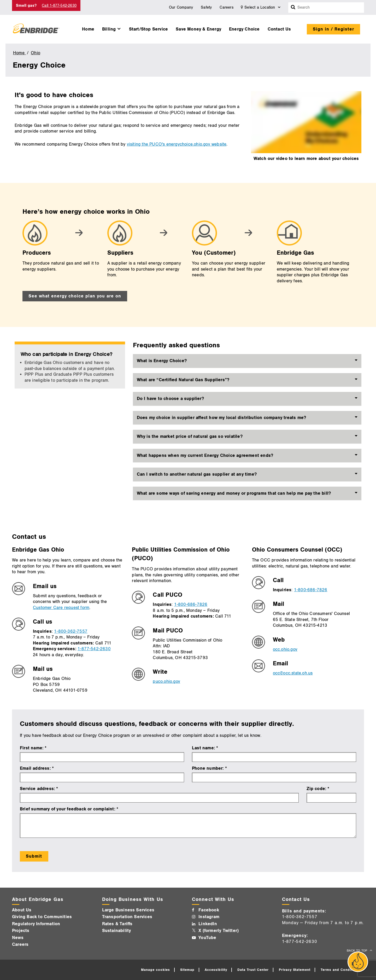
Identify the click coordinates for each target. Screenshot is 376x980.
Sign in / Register (333, 29)
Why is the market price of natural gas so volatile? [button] (190, 437)
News (18, 938)
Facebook (209, 910)
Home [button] (88, 29)
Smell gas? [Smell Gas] (26, 6)
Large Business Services (128, 910)
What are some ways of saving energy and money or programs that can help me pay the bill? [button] (234, 493)
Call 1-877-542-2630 (59, 6)
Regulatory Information (36, 924)
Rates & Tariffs (117, 924)
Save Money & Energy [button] (198, 29)
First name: (32, 748)
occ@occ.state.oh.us (293, 673)
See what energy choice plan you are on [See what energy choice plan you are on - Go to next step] (75, 296)
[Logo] (36, 29)
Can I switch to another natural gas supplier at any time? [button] (197, 474)
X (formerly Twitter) (219, 931)
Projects (21, 931)
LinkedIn (208, 924)
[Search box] (293, 8)
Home (19, 53)
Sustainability (117, 931)
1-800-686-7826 (191, 605)
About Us (22, 910)
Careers (226, 7)
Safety (206, 7)
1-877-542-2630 (94, 649)
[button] (112, 28)
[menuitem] (88, 28)
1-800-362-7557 (71, 631)
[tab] (247, 361)
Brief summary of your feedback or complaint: (68, 809)
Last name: (204, 748)
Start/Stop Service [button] (149, 29)
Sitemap (187, 970)
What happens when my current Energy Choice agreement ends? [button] (205, 456)
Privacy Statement (295, 970)
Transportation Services (127, 917)
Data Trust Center (253, 970)
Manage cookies (155, 970)
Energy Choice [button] (244, 29)
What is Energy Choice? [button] (162, 361)
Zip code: (316, 789)
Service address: (37, 789)
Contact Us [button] (279, 29)
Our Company (181, 7)
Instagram (209, 917)
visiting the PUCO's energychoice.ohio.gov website (177, 144)
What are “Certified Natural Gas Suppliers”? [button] (183, 380)
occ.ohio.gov (285, 649)
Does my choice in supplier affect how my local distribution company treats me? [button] (222, 418)
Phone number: (208, 768)
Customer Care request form (61, 608)
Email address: (36, 768)
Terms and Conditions (340, 970)
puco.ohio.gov (166, 682)
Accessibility (216, 970)
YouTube (207, 938)
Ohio (36, 53)
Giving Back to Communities (42, 917)
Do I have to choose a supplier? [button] (170, 399)
